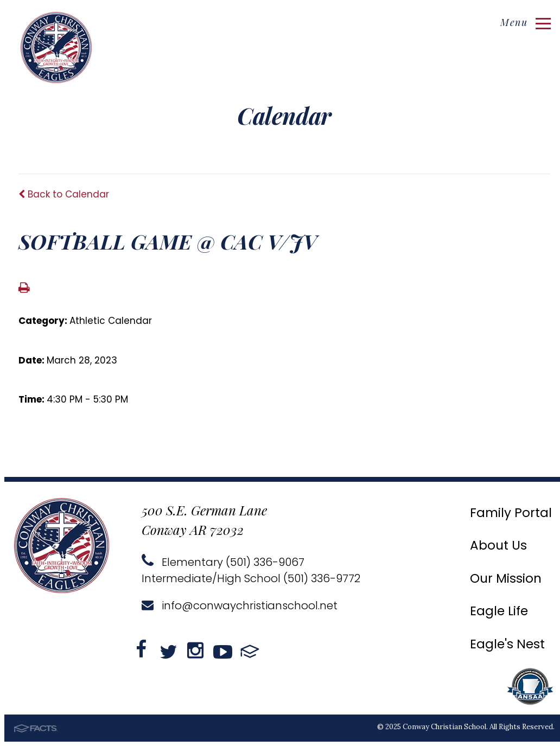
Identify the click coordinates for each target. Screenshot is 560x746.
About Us (498, 545)
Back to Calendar (64, 194)
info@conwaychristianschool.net (240, 605)
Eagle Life (499, 611)
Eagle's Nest (507, 644)
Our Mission (506, 578)
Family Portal (511, 513)
